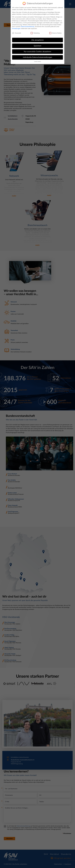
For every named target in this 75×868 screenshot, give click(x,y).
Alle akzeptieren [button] (37, 40)
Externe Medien (55, 33)
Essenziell (17, 33)
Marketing (35, 33)
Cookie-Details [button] (37, 62)
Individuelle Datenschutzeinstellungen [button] (37, 57)
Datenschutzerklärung (28, 27)
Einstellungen (16, 29)
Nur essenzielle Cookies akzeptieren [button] (37, 52)
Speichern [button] (37, 46)
